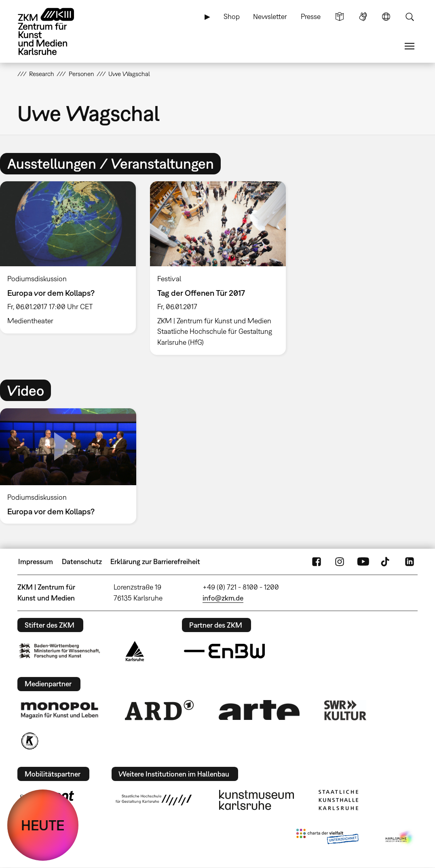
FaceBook (317, 562)
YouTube (363, 562)
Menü (410, 46)
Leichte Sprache (340, 17)
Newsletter (270, 16)
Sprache (386, 17)
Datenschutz (82, 561)
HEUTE (43, 825)
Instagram (340, 562)
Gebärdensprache (363, 17)
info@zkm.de (223, 598)
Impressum (36, 561)
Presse (311, 16)
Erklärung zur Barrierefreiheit (155, 561)
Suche (410, 17)
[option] (218, 268)
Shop (232, 16)
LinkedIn (410, 562)
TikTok (386, 562)
